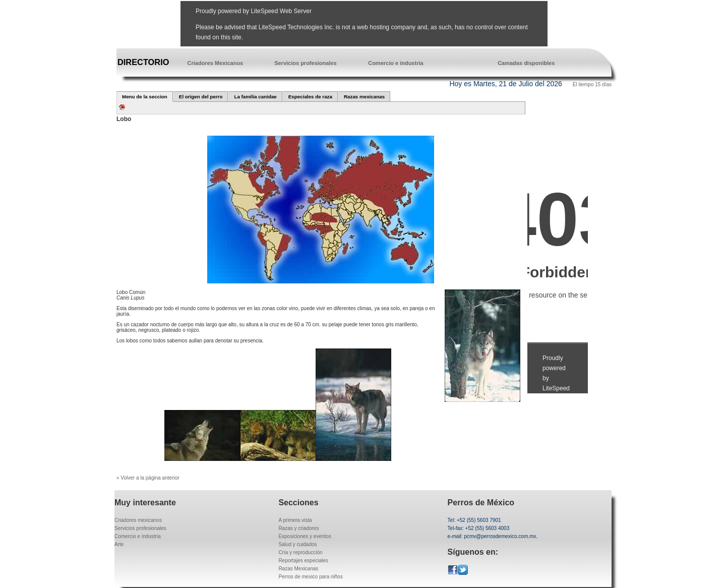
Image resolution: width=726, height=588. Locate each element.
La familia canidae (255, 97)
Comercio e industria (396, 63)
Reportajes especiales (303, 561)
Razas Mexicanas (298, 569)
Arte (119, 544)
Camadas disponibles (526, 63)
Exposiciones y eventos (305, 536)
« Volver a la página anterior (148, 478)
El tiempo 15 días (592, 84)
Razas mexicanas (364, 97)
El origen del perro (201, 97)
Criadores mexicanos (138, 520)
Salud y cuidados (297, 544)
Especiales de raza (310, 97)
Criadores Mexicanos (216, 63)
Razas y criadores (298, 528)
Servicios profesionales (306, 63)
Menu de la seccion (145, 97)
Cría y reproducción (300, 552)
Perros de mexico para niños (310, 577)
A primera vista (295, 520)
